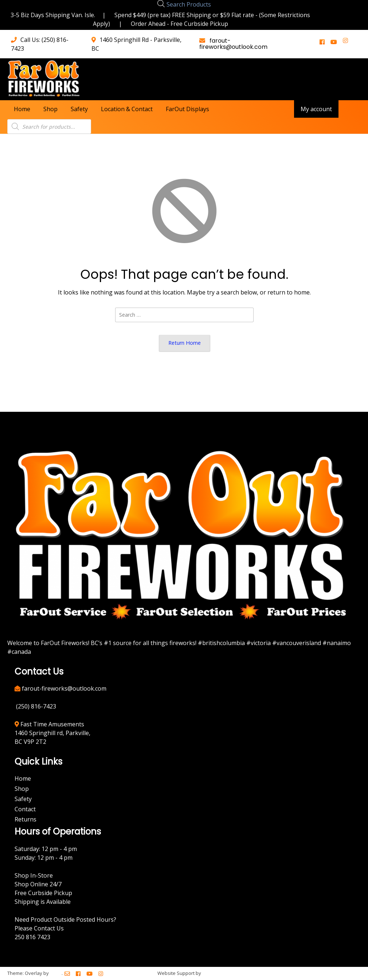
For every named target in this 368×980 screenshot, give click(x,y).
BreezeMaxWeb (220, 973)
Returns (26, 819)
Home (22, 109)
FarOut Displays (187, 109)
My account (316, 109)
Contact (25, 809)
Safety (79, 109)
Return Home (185, 343)
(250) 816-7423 (36, 706)
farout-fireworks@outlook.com (233, 44)
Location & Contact (127, 109)
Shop (50, 109)
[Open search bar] (161, 3)
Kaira (56, 973)
